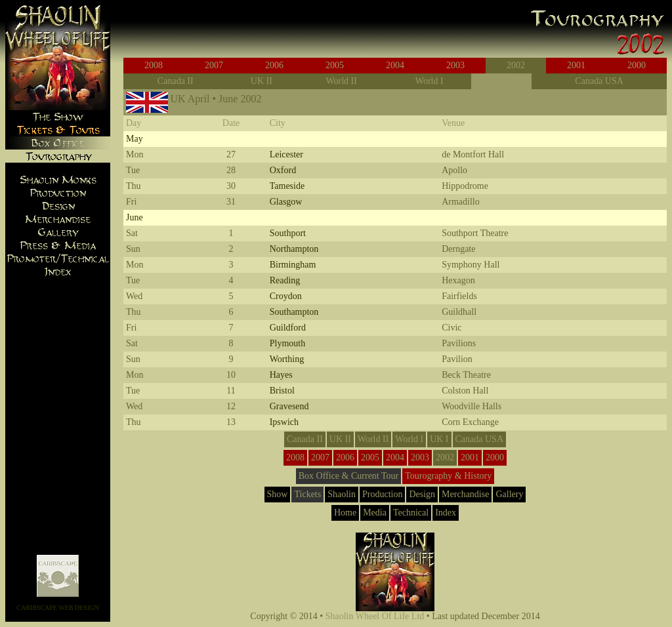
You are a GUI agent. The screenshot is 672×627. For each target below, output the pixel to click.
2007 (214, 65)
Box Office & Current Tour (348, 476)
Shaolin (342, 494)
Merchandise (465, 494)
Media (375, 513)
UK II (262, 81)
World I (430, 81)
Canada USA (599, 81)
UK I (501, 81)
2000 (637, 65)
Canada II (176, 81)
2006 (274, 65)
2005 (335, 65)
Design (422, 494)
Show (278, 494)
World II (341, 81)
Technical (411, 513)
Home (345, 513)
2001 (576, 65)
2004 (395, 65)
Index (446, 513)
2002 (516, 65)
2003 (455, 65)
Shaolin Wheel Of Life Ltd (375, 616)
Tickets (307, 494)
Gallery (509, 494)
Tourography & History (448, 476)
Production (382, 494)
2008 (154, 65)
